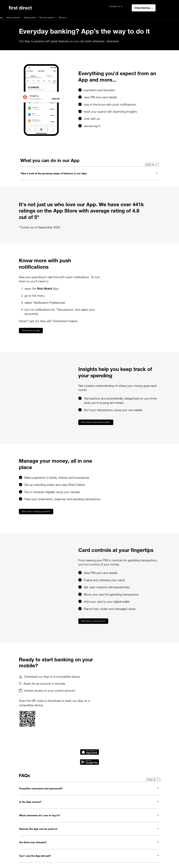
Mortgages (24, 17)
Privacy (21, 849)
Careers (119, 849)
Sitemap (129, 849)
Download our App (31, 297)
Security (56, 849)
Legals (12, 849)
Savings (60, 17)
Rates (66, 849)
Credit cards (38, 17)
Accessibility (44, 849)
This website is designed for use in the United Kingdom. (27, 861)
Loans (50, 17)
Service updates (158, 849)
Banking (12, 17)
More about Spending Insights (51, 374)
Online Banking (144, 8)
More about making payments (36, 457)
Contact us (116, 6)
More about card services (49, 562)
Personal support (108, 17)
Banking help (91, 17)
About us (123, 17)
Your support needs (103, 849)
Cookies (31, 849)
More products (74, 17)
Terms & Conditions (81, 849)
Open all (152, 146)
